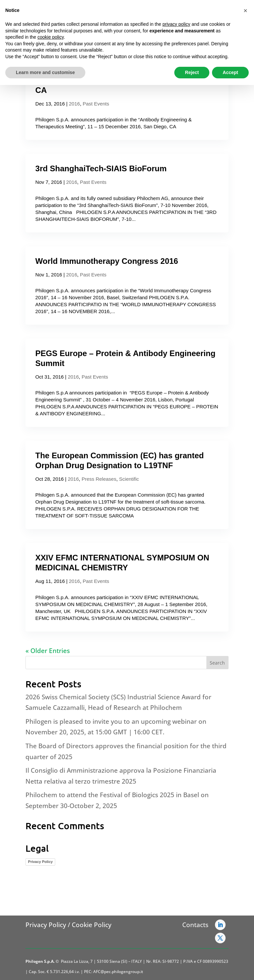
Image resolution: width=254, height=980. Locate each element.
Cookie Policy (92, 925)
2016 (74, 104)
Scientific (129, 479)
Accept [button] (230, 72)
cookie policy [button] (50, 37)
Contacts (195, 925)
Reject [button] (192, 72)
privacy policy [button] (176, 24)
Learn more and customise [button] (45, 72)
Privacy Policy (41, 862)
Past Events (96, 104)
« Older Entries (48, 651)
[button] (245, 11)
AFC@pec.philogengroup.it (118, 972)
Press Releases (99, 479)
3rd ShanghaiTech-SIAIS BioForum (101, 168)
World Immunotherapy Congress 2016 (107, 261)
